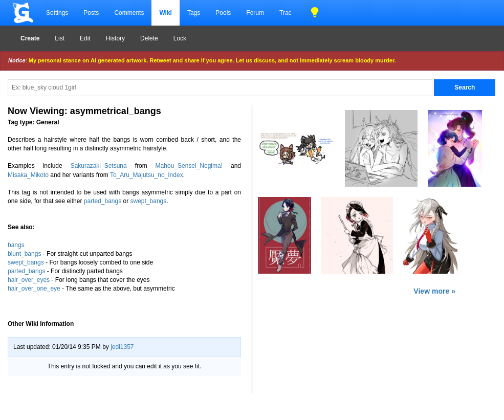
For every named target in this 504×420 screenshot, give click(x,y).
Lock (180, 38)
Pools (223, 13)
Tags (194, 13)
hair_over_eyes (29, 280)
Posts (91, 13)
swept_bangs (149, 201)
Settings (57, 13)
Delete (149, 38)
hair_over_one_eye (34, 289)
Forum (255, 13)
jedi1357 (122, 347)
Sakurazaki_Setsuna (99, 166)
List (60, 38)
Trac (286, 13)
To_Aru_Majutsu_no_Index (147, 175)
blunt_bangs (24, 254)
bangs (16, 245)
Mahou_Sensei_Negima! (189, 166)
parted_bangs (103, 201)
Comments (129, 13)
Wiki (166, 13)
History (115, 38)
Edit (85, 38)
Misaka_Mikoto (28, 175)
